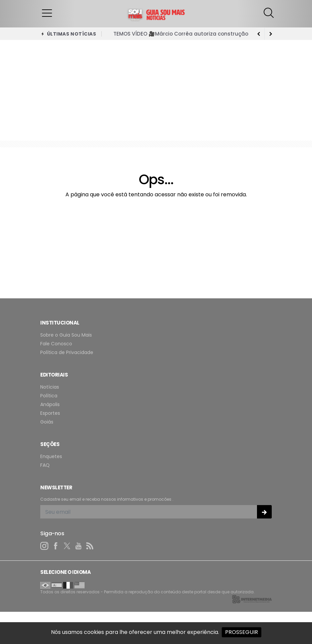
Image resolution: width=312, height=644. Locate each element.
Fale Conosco (56, 344)
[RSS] (90, 546)
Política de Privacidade (67, 353)
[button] (47, 13)
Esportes (50, 413)
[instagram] (44, 546)
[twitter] (67, 546)
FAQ (45, 465)
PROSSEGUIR (242, 632)
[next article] (259, 34)
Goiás (47, 422)
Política (49, 396)
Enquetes (51, 457)
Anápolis (50, 405)
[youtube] (79, 546)
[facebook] (56, 546)
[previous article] (271, 34)
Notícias (50, 387)
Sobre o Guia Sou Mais (66, 335)
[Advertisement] (156, 90)
